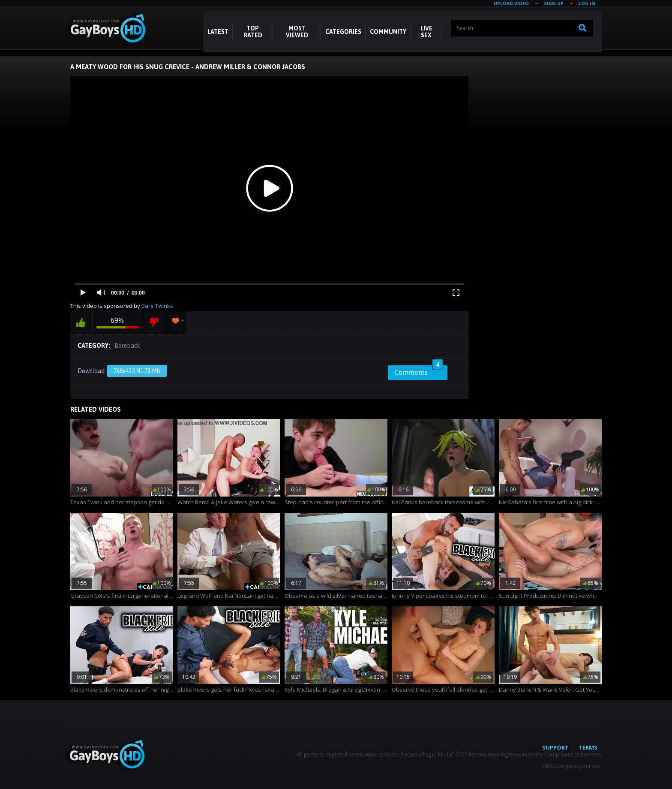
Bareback (127, 346)
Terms (588, 747)
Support (555, 747)
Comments (419, 371)
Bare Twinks (157, 306)
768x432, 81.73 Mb (137, 371)
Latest (218, 32)
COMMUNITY (388, 32)
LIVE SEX (426, 32)
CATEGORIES (343, 32)
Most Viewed (297, 32)
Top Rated (253, 32)
